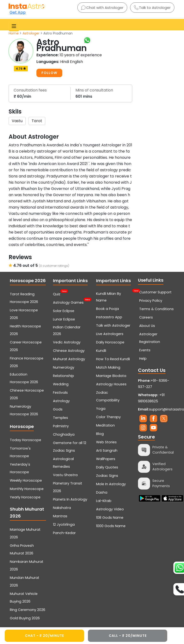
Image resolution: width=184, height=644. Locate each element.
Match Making (108, 367)
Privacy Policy (151, 301)
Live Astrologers (110, 334)
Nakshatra (62, 508)
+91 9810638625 (151, 398)
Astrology (61, 401)
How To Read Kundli (113, 359)
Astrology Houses (111, 384)
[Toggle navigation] (14, 26)
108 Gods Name (110, 518)
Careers (146, 317)
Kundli (101, 351)
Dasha (102, 492)
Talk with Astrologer (113, 325)
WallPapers (106, 459)
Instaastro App (109, 317)
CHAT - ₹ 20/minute (44, 636)
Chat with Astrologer (102, 8)
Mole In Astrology (111, 484)
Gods (58, 409)
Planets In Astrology (70, 499)
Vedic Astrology (67, 342)
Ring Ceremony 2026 (28, 610)
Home (14, 33)
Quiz (57, 294)
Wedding (61, 384)
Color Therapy (108, 417)
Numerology (64, 367)
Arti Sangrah (107, 450)
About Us (147, 326)
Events (145, 350)
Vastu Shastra (65, 475)
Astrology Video (110, 509)
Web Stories (106, 442)
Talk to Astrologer (152, 8)
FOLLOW (49, 73)
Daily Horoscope (110, 342)
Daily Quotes (107, 467)
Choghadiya (64, 434)
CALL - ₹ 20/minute (128, 636)
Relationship (63, 376)
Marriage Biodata (111, 376)
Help (143, 359)
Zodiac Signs (107, 476)
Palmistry (61, 426)
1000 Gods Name (111, 526)
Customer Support (155, 292)
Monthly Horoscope (27, 489)
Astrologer (31, 33)
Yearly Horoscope (25, 497)
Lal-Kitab (104, 501)
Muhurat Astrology (69, 359)
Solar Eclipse (64, 311)
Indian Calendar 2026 (67, 331)
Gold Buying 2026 (25, 618)
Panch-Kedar (64, 533)
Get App (18, 12)
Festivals (60, 393)
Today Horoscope (26, 440)
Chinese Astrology (69, 351)
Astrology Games (68, 302)
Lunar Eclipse (64, 319)
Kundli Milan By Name (114, 296)
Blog (100, 434)
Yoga (101, 409)
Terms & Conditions (156, 309)
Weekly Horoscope (26, 480)
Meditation (105, 425)
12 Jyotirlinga (64, 524)
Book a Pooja (107, 309)
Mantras (60, 516)
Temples (60, 418)
